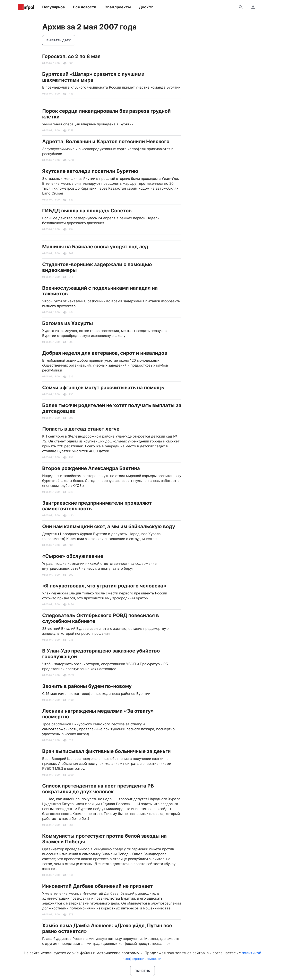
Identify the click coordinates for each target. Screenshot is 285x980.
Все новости (85, 7)
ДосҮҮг (146, 7)
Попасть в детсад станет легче (81, 429)
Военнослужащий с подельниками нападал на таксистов (100, 291)
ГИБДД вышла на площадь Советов (87, 211)
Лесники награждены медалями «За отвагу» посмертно (98, 714)
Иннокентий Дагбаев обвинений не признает (97, 886)
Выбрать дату (59, 40)
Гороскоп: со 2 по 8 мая (71, 56)
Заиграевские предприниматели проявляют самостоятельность (97, 506)
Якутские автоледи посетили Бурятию (90, 171)
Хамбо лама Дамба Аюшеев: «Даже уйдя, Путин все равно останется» (107, 928)
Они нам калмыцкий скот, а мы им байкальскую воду (109, 526)
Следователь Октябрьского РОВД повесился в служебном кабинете (101, 618)
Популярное (54, 7)
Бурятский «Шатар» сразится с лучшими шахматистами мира (93, 77)
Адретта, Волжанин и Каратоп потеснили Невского (106, 141)
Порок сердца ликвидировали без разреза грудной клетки (106, 114)
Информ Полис (26, 7)
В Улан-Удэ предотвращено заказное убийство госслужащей (101, 654)
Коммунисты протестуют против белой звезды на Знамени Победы (104, 839)
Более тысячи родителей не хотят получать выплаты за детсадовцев (112, 408)
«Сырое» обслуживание (73, 556)
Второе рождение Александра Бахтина (91, 468)
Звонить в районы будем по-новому (87, 686)
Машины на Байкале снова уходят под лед (95, 247)
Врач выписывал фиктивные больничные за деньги (106, 751)
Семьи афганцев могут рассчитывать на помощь (103, 388)
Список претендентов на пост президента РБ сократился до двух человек (98, 789)
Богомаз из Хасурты (68, 323)
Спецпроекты (118, 7)
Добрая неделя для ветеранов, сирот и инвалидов (105, 353)
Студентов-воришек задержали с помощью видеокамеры (97, 267)
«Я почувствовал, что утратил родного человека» (104, 586)
